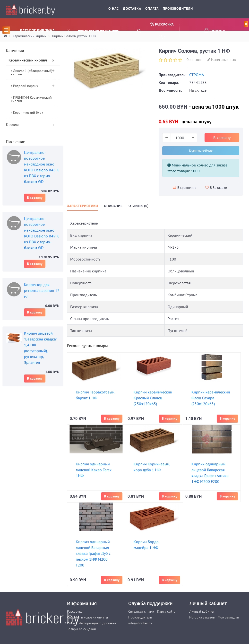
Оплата (152, 9)
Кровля (12, 124)
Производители (178, 9)
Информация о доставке (97, 623)
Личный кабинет (202, 611)
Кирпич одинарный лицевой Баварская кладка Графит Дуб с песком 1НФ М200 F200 (93, 553)
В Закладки (216, 188)
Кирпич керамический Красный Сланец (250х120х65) (153, 398)
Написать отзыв (221, 60)
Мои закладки (228, 617)
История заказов (202, 617)
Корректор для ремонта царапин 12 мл (42, 290)
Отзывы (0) (138, 206)
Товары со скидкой (82, 629)
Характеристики (82, 206)
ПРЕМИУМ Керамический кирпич (31, 99)
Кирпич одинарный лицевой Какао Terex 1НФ (94, 470)
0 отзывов (194, 60)
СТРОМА (197, 75)
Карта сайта (166, 611)
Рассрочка (75, 611)
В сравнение (185, 188)
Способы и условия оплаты (87, 617)
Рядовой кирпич (25, 86)
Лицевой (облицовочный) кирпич (32, 72)
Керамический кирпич (28, 60)
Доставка (132, 9)
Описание (113, 206)
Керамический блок (27, 113)
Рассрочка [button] (162, 24)
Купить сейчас (201, 151)
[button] (162, 37)
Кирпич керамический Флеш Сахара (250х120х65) (211, 398)
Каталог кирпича (36, 30)
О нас (114, 9)
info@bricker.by (140, 623)
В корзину (35, 198)
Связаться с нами (141, 611)
